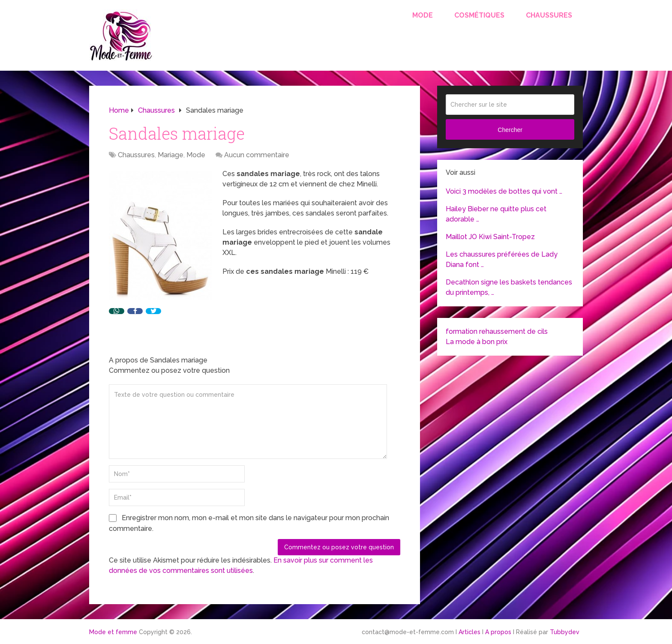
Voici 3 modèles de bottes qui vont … (504, 191)
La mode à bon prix (477, 342)
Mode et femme (113, 632)
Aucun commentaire (257, 155)
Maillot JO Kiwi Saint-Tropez (490, 237)
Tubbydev (565, 632)
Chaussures (549, 15)
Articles (469, 632)
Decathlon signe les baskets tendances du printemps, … (509, 287)
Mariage (171, 155)
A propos (498, 632)
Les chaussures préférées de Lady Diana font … (502, 259)
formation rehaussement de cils (497, 331)
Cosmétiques (479, 15)
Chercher (510, 130)
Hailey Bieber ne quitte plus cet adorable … (496, 214)
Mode (423, 15)
